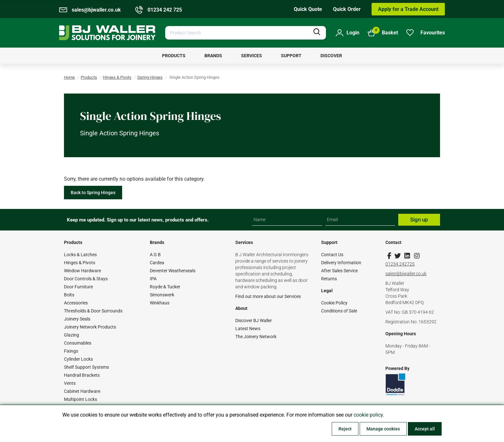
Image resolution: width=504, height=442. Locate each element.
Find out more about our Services (268, 296)
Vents (70, 383)
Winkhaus (160, 303)
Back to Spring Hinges (93, 193)
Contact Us (332, 255)
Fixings (71, 351)
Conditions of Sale (339, 311)
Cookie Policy (334, 303)
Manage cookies (383, 429)
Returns (329, 279)
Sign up (419, 220)
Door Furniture (78, 287)
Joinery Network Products (90, 327)
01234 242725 (400, 264)
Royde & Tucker (165, 287)
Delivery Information (341, 263)
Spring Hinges (150, 77)
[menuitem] (174, 56)
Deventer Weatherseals (173, 271)
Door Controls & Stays (86, 279)
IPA (153, 279)
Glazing (72, 335)
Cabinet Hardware (82, 391)
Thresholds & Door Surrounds (93, 311)
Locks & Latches (80, 255)
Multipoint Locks (81, 399)
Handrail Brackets (82, 375)
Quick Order (347, 9)
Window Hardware (82, 271)
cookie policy (368, 415)
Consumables (78, 343)
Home (69, 77)
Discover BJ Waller (254, 320)
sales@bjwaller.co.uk (406, 274)
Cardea (157, 263)
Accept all (425, 429)
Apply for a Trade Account (408, 9)
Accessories (76, 303)
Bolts (69, 295)
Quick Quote (308, 9)
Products (89, 77)
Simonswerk (162, 295)
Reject (345, 429)
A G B (155, 255)
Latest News (248, 329)
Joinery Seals (77, 319)
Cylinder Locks (78, 359)
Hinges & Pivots (117, 77)
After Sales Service (339, 271)
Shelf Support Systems (86, 367)
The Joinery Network (256, 337)
